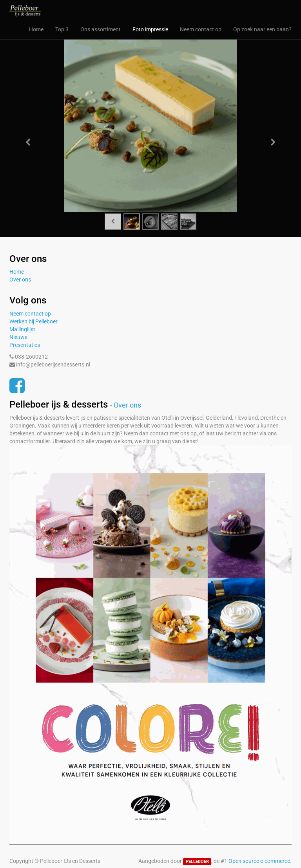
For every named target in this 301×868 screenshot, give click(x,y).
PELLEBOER (197, 862)
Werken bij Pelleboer (34, 321)
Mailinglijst (22, 329)
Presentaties (25, 345)
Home (17, 272)
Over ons (20, 280)
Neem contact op (30, 314)
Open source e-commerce (259, 861)
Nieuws (18, 337)
